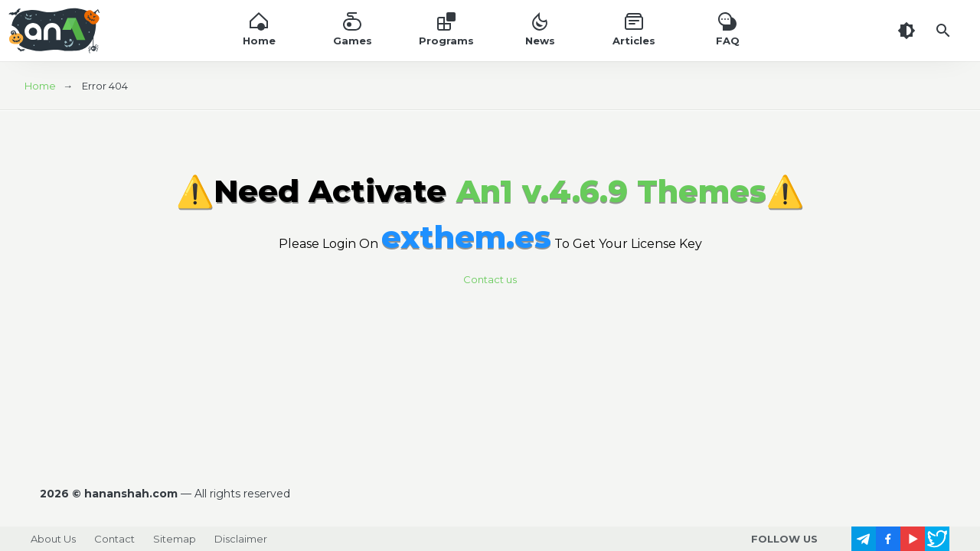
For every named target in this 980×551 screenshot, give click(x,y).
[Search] (943, 31)
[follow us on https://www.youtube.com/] (913, 539)
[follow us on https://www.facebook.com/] (888, 539)
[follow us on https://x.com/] (937, 539)
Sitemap (175, 539)
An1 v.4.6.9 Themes (611, 191)
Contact (114, 539)
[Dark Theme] (906, 31)
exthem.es (466, 237)
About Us (53, 539)
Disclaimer (241, 539)
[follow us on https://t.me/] (864, 539)
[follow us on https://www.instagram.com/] (839, 539)
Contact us (490, 279)
